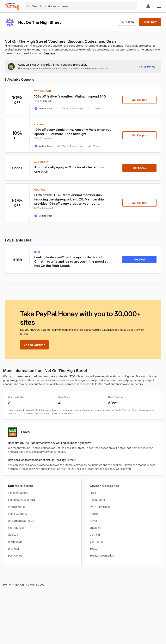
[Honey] (12, 6)
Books (93, 549)
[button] (159, 6)
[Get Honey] (139, 168)
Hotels (94, 514)
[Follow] (128, 22)
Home (7, 585)
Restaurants (97, 500)
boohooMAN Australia (21, 500)
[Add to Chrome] (34, 345)
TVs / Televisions (100, 507)
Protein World (16, 507)
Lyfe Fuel (13, 549)
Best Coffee (15, 556)
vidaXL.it (13, 535)
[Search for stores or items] (81, 6)
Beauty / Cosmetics (102, 556)
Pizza (93, 493)
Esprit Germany (18, 514)
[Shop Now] (150, 22)
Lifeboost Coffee (18, 493)
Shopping (95, 528)
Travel (93, 521)
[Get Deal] (139, 259)
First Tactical (16, 528)
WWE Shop (15, 542)
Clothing (95, 535)
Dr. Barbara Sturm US (21, 521)
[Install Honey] (147, 67)
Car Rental (96, 542)
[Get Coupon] (139, 100)
